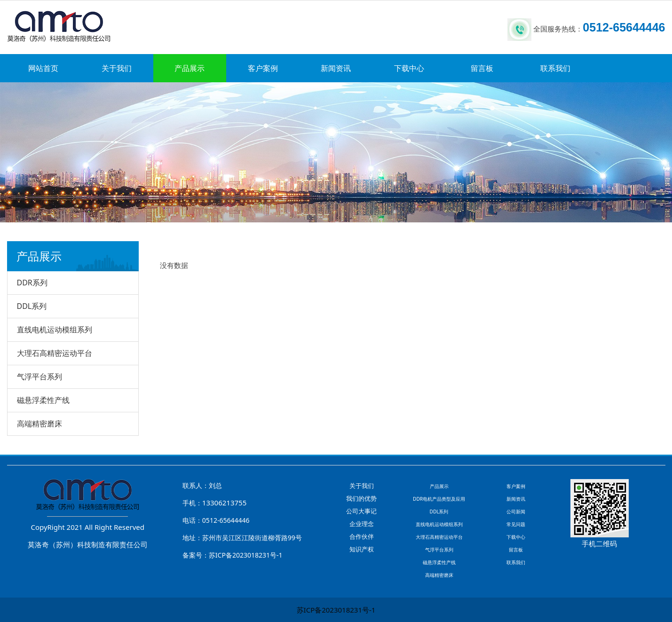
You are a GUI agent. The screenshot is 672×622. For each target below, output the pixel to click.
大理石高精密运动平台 (55, 353)
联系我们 (555, 68)
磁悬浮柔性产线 (43, 400)
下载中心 (409, 68)
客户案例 (263, 68)
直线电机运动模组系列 (55, 330)
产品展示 (190, 68)
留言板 (482, 68)
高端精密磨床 (40, 424)
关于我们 (117, 68)
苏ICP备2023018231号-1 (336, 610)
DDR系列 (32, 283)
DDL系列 (32, 306)
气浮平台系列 (40, 377)
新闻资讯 (336, 68)
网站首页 (43, 68)
